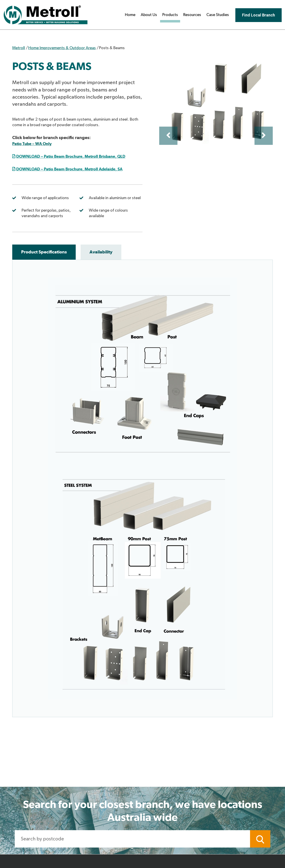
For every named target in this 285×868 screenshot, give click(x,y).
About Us (149, 15)
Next (264, 136)
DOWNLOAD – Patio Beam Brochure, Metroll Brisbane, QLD (71, 156)
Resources (192, 15)
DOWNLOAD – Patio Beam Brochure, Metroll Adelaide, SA (69, 169)
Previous (168, 136)
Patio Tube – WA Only (32, 144)
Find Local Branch (259, 15)
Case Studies (218, 15)
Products (170, 15)
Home (130, 15)
